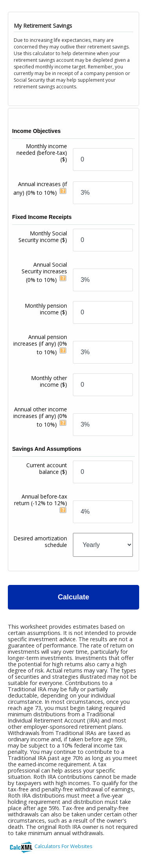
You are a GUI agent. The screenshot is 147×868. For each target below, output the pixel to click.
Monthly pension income (46, 309)
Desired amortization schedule (40, 542)
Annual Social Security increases (44, 272)
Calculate (73, 597)
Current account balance (47, 468)
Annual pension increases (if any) (40, 344)
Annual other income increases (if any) (40, 417)
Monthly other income (49, 381)
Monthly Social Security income (43, 237)
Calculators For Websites (64, 846)
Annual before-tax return (41, 500)
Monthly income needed (42, 153)
